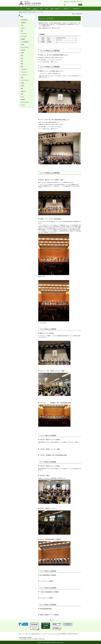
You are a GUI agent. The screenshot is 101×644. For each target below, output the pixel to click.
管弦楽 (23, 86)
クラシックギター (25, 47)
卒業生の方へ (67, 9)
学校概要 (28, 9)
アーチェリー (24, 72)
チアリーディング (25, 80)
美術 (22, 55)
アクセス (80, 2)
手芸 (22, 25)
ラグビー (23, 28)
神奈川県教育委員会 (63, 634)
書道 (22, 66)
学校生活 (35, 9)
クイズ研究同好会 (25, 42)
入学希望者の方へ (77, 9)
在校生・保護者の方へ (56, 9)
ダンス (23, 97)
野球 (22, 88)
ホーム (22, 9)
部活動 (34, 12)
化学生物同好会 (24, 20)
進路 (47, 9)
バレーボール (24, 36)
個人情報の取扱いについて (38, 634)
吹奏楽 (23, 83)
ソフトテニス (24, 33)
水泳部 (23, 45)
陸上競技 (23, 50)
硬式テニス (23, 91)
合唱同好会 (23, 23)
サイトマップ (23, 634)
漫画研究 (23, 99)
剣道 (22, 31)
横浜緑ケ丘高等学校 (23, 12)
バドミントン (24, 75)
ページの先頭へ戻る (50, 620)
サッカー (23, 105)
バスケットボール (25, 102)
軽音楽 (23, 53)
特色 (41, 9)
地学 (22, 61)
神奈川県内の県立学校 (73, 634)
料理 (22, 58)
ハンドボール (24, 69)
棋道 (22, 64)
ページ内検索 (65, 5)
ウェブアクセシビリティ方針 (51, 634)
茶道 (22, 77)
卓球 (22, 94)
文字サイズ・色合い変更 (71, 2)
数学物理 (23, 39)
